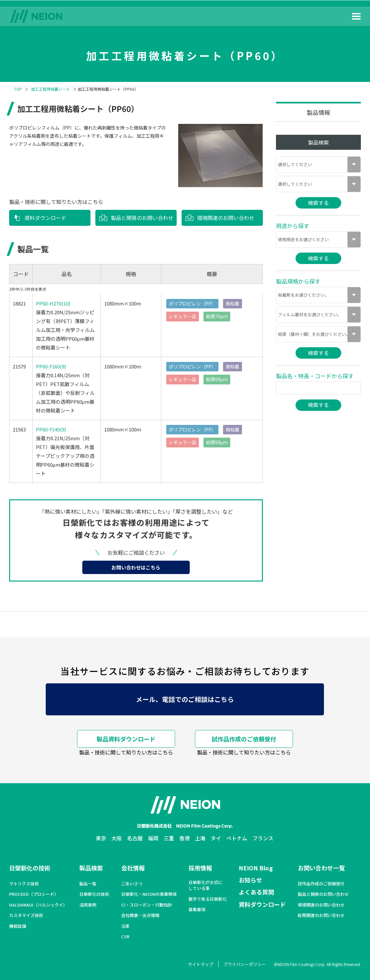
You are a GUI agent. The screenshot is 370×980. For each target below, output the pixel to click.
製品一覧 (88, 884)
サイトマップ (201, 964)
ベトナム (237, 838)
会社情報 (133, 868)
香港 (185, 838)
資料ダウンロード (45, 218)
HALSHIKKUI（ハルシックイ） (38, 905)
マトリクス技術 (24, 884)
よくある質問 (256, 892)
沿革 (125, 926)
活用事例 (88, 905)
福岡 (153, 838)
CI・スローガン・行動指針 (147, 905)
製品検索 (91, 868)
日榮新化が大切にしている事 (205, 885)
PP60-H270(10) (53, 303)
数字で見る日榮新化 (208, 899)
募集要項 (197, 910)
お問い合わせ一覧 (321, 868)
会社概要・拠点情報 (140, 915)
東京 (101, 838)
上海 (200, 838)
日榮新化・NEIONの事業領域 (149, 894)
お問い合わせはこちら (136, 567)
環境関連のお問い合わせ (226, 218)
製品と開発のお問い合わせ (142, 218)
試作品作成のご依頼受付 (244, 739)
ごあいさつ (132, 884)
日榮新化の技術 (30, 868)
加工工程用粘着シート (51, 89)
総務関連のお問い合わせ (321, 915)
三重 (169, 838)
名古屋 (135, 838)
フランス (263, 838)
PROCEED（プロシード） (34, 894)
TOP (18, 89)
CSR (125, 937)
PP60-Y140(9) (51, 429)
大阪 (117, 838)
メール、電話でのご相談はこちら (185, 699)
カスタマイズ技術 (26, 915)
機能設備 (18, 926)
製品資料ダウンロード (126, 739)
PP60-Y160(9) (51, 366)
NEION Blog (256, 868)
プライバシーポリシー (245, 964)
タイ (216, 838)
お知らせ (250, 880)
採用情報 (200, 868)
